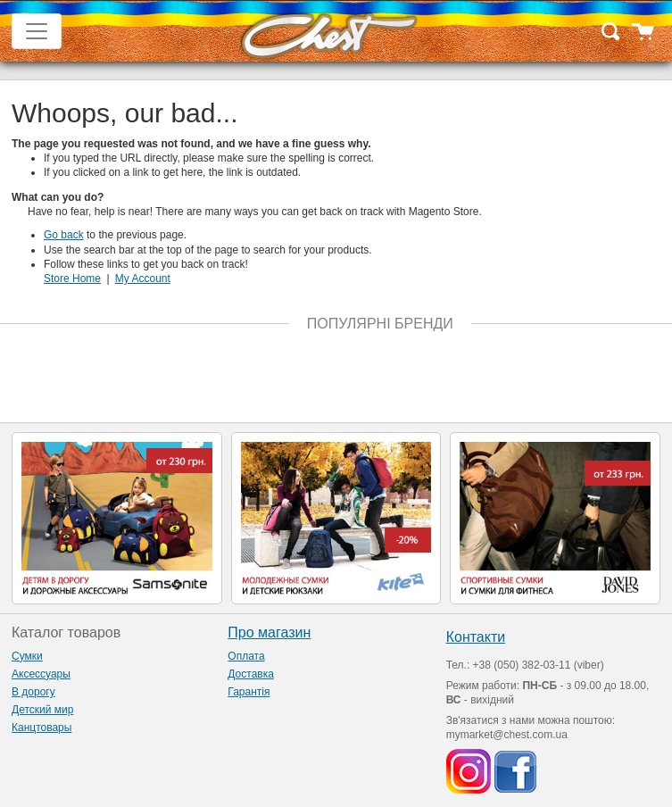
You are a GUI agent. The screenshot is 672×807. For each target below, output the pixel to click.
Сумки (27, 656)
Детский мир (42, 710)
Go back (64, 235)
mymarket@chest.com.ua (507, 735)
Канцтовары (41, 728)
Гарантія (249, 692)
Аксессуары (41, 674)
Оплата (246, 656)
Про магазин (269, 632)
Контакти (476, 637)
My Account (143, 279)
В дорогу (33, 692)
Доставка (251, 674)
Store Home (72, 279)
